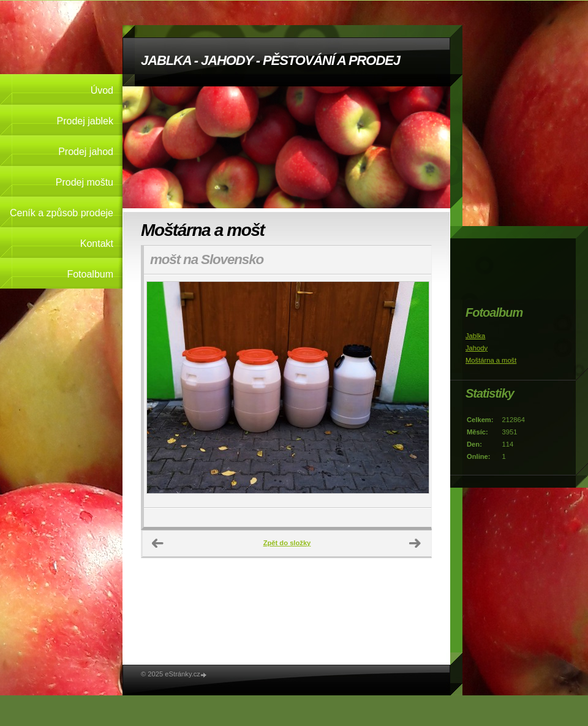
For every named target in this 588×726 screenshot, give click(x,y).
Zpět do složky (287, 543)
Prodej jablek (85, 121)
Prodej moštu (85, 182)
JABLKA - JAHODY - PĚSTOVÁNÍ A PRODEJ (270, 60)
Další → (415, 543)
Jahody (477, 348)
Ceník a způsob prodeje (62, 213)
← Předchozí (158, 543)
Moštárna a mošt (491, 360)
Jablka (475, 336)
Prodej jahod (86, 152)
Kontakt (97, 244)
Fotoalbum (90, 274)
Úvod (102, 90)
